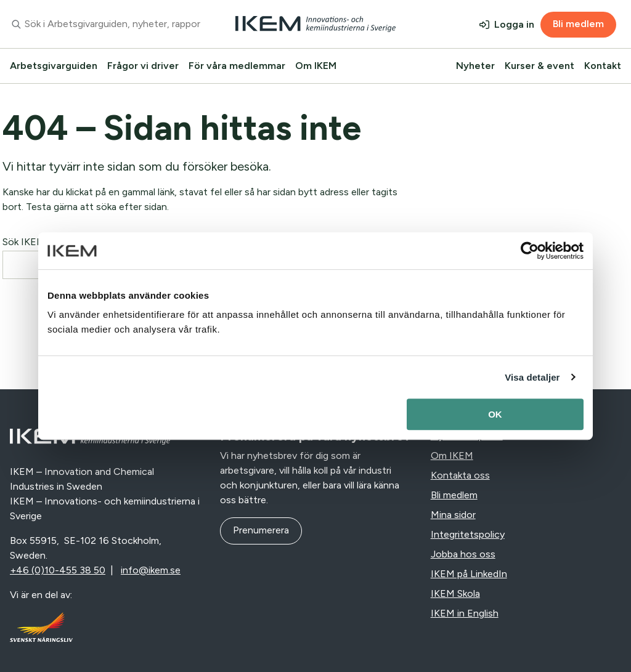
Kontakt (603, 66)
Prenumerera (261, 530)
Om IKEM (316, 66)
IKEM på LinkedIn (469, 574)
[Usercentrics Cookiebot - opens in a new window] (530, 251)
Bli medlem (578, 24)
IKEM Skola (455, 593)
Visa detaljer (532, 377)
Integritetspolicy (468, 534)
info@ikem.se (151, 570)
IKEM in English (465, 613)
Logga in (514, 24)
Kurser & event (539, 66)
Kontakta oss (460, 475)
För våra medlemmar (237, 66)
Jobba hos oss (463, 554)
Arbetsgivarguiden (54, 66)
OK (495, 414)
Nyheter (475, 66)
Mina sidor (453, 515)
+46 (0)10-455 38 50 (58, 570)
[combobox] (105, 24)
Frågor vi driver (143, 66)
